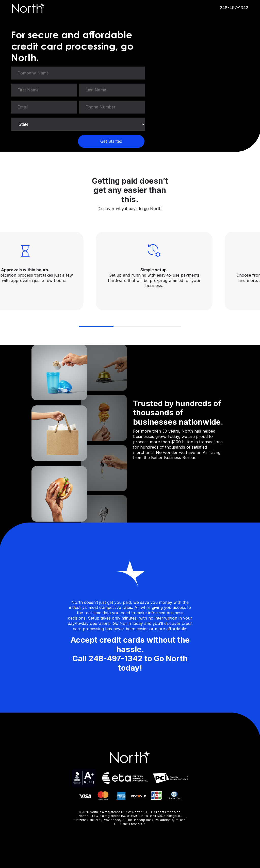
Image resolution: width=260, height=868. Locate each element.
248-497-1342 (234, 8)
